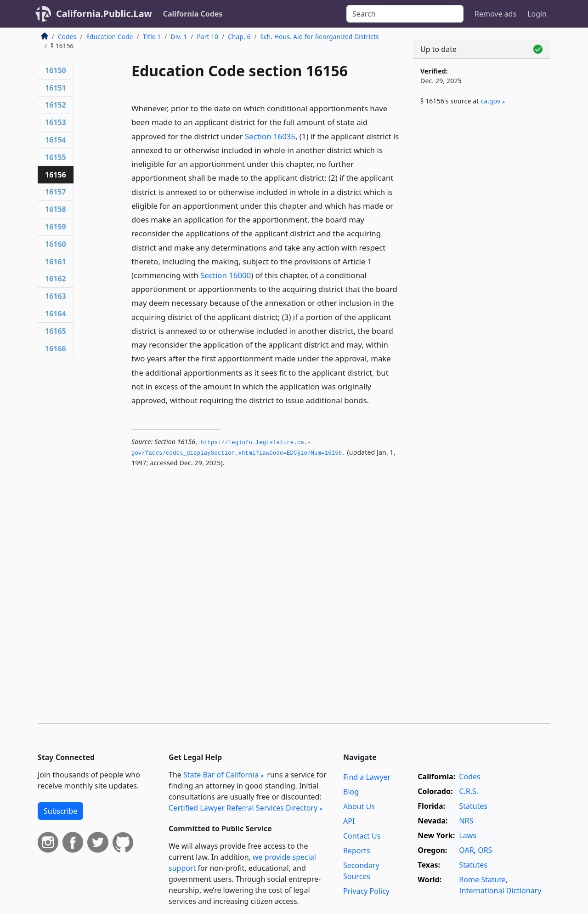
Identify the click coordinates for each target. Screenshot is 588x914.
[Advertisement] (481, 265)
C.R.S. (469, 791)
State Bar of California (221, 775)
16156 (56, 175)
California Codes (193, 14)
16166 (56, 348)
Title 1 (152, 37)
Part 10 (207, 37)
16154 (56, 140)
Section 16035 (270, 136)
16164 (56, 314)
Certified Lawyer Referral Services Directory (243, 808)
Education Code (109, 37)
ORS (485, 850)
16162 (56, 279)
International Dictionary (500, 891)
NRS (466, 821)
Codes (67, 37)
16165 (56, 331)
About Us (359, 806)
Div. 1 (179, 37)
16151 (56, 88)
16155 (56, 157)
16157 (56, 192)
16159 (56, 227)
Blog (351, 792)
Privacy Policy (366, 891)
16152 (56, 105)
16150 (56, 70)
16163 (56, 296)
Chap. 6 (239, 37)
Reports (357, 851)
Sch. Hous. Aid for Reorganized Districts (320, 37)
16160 (56, 244)
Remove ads (495, 14)
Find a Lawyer (367, 777)
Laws (468, 835)
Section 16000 (226, 275)
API (349, 821)
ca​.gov (490, 101)
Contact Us (362, 836)
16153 (56, 122)
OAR (466, 850)
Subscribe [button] (60, 811)
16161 (56, 262)
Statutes (473, 806)
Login (537, 14)
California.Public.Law (104, 14)
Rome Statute (482, 880)
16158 (56, 209)
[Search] (405, 14)
